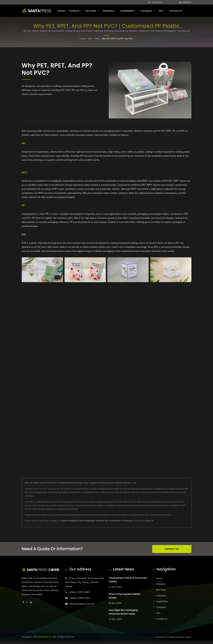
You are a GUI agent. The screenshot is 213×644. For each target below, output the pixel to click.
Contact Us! (172, 549)
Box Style (92, 11)
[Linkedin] (31, 602)
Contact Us (175, 11)
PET (24, 143)
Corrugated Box (115, 521)
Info (162, 11)
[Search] (164, 2)
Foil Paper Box (127, 521)
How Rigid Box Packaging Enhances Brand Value (123, 612)
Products (75, 11)
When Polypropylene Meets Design (125, 596)
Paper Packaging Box (87, 521)
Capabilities (128, 11)
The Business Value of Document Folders (128, 580)
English (187, 2)
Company (147, 11)
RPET (25, 172)
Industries (109, 11)
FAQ (97, 39)
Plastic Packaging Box (70, 521)
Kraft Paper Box (102, 521)
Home (61, 11)
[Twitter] (27, 602)
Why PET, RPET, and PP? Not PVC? (118, 39)
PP (23, 205)
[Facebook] (23, 602)
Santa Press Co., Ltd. (47, 637)
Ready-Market (185, 637)
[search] (149, 2)
